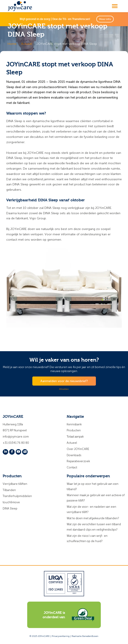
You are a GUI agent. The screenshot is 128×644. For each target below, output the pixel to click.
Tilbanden (9, 490)
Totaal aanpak (75, 437)
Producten (74, 430)
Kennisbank (74, 424)
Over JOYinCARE (78, 449)
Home (12, 44)
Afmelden (64, 389)
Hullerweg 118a (13, 424)
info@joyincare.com (16, 437)
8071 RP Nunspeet (15, 430)
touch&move (11, 502)
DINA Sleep (10, 508)
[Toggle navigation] (115, 6)
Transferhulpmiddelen (17, 496)
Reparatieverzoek (78, 461)
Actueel (27, 44)
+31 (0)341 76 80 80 (16, 443)
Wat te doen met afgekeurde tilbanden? (93, 518)
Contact (72, 467)
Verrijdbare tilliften (15, 484)
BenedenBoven (90, 636)
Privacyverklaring (61, 636)
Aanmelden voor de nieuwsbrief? (64, 381)
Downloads (74, 455)
